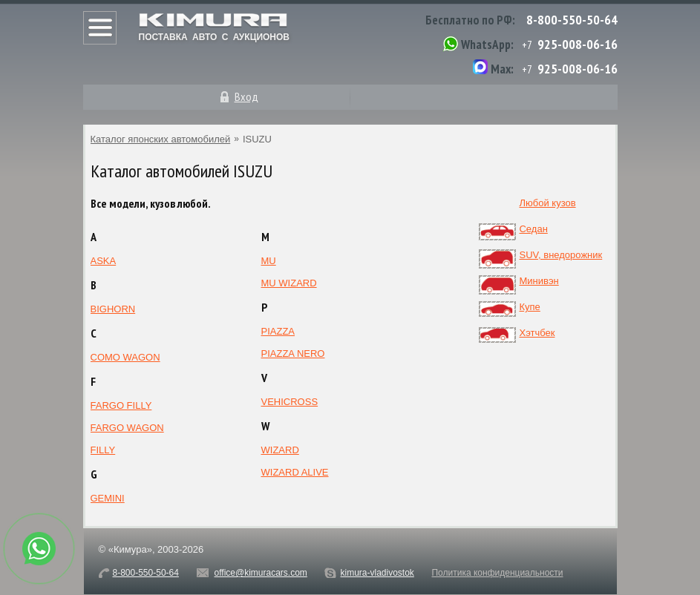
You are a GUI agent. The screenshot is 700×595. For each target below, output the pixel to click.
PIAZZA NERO (293, 354)
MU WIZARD (289, 283)
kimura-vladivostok (377, 573)
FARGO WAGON (127, 428)
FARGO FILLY (121, 405)
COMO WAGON (125, 357)
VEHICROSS (290, 402)
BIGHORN (113, 309)
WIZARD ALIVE (295, 472)
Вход (246, 96)
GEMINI (108, 498)
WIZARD (280, 450)
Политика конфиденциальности (497, 573)
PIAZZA (278, 331)
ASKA (104, 261)
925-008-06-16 (578, 44)
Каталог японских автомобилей (161, 139)
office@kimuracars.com (261, 573)
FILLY (103, 450)
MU (269, 261)
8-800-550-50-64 (572, 20)
